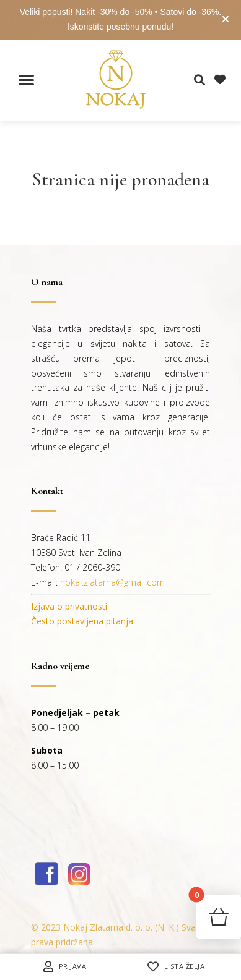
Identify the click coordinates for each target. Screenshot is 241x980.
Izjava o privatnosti (69, 606)
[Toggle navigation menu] (26, 80)
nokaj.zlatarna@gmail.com (112, 582)
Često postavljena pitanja (82, 621)
